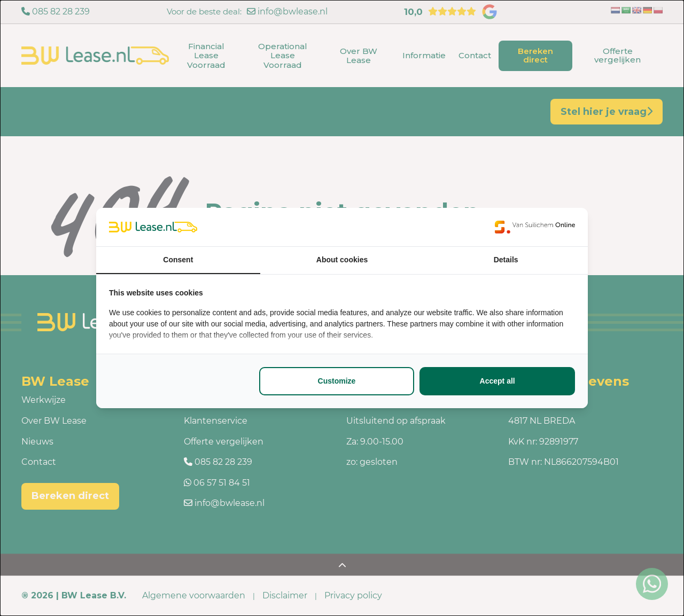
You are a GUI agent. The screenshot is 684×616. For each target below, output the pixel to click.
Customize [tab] (337, 381)
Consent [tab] (178, 260)
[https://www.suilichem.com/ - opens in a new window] (535, 227)
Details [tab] (506, 260)
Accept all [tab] (498, 381)
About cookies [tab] (342, 260)
